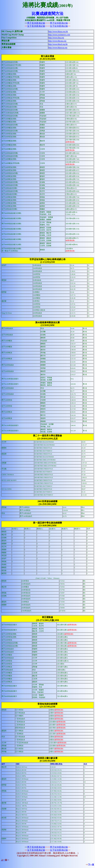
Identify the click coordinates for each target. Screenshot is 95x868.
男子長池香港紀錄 (36, 23)
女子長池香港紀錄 (36, 26)
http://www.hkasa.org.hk (58, 32)
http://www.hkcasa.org (57, 41)
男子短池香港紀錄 (59, 23)
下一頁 (91, 865)
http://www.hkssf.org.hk (58, 44)
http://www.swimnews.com (59, 35)
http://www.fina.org (56, 38)
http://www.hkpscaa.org (58, 48)
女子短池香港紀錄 (59, 26)
